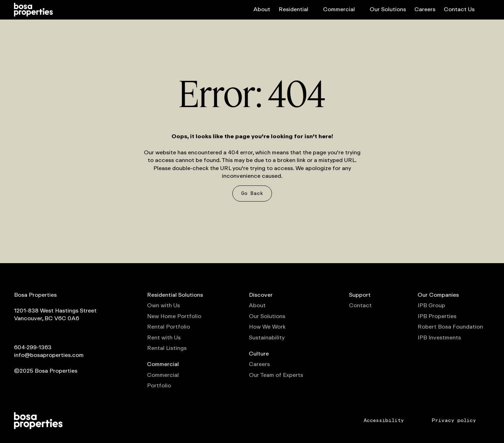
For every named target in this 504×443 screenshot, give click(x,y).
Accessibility (384, 421)
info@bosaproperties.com (49, 355)
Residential (297, 9)
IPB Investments (443, 338)
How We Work (267, 327)
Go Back (252, 193)
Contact (360, 305)
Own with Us (163, 305)
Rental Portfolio (169, 327)
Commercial (342, 9)
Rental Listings (167, 348)
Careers (425, 9)
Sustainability (267, 338)
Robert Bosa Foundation (454, 327)
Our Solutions (388, 9)
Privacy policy (454, 421)
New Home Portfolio (174, 316)
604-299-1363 (33, 347)
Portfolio (159, 386)
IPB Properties (440, 316)
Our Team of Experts (276, 375)
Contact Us (459, 9)
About (262, 9)
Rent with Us (164, 338)
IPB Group (435, 305)
